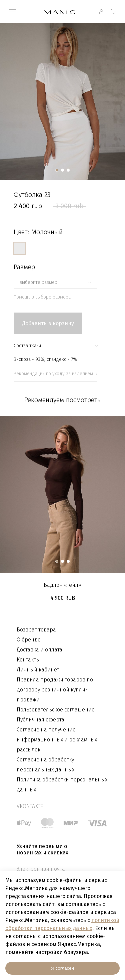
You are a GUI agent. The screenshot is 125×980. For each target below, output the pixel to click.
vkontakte (30, 806)
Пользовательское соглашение (56, 710)
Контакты (28, 660)
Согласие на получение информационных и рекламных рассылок (57, 740)
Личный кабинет (38, 670)
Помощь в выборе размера (42, 297)
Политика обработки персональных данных (62, 785)
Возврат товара (36, 630)
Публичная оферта (40, 720)
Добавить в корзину (48, 323)
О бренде (29, 640)
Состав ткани (55, 346)
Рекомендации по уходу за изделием (55, 374)
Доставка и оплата (39, 650)
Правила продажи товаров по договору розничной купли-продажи (55, 690)
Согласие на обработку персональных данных (45, 765)
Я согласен (62, 968)
